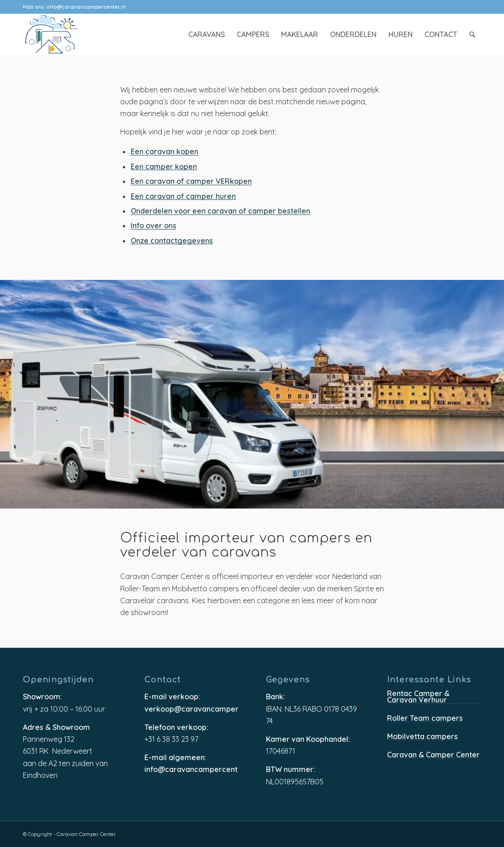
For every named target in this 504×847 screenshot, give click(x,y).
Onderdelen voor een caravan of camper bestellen (220, 212)
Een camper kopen (164, 167)
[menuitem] (207, 34)
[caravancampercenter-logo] (68, 34)
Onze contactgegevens (172, 241)
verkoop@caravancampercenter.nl (191, 709)
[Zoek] (473, 34)
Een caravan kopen (164, 152)
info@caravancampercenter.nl (86, 7)
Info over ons (154, 226)
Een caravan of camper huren (183, 197)
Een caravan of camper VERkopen (191, 182)
